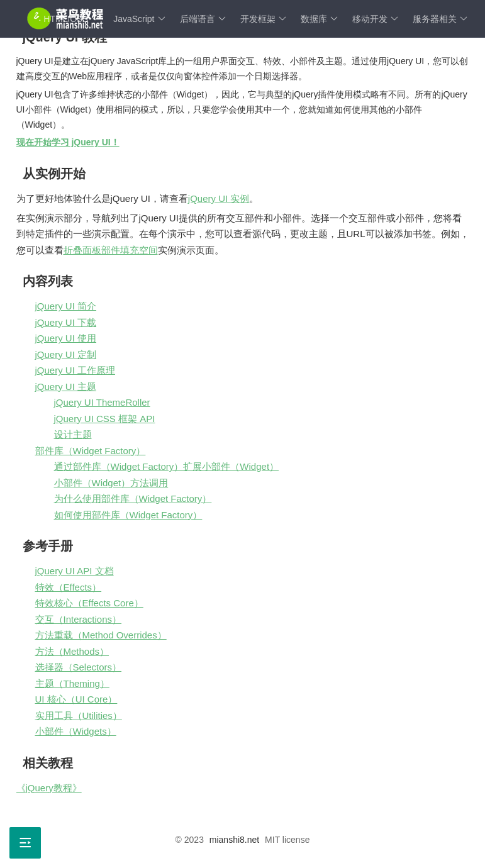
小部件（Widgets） (76, 731)
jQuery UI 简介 (66, 306)
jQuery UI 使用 (66, 338)
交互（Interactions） (79, 619)
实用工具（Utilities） (79, 715)
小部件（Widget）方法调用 (111, 483)
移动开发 (375, 19)
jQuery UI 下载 (66, 322)
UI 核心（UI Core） (76, 699)
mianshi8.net (234, 840)
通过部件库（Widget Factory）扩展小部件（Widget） (167, 466)
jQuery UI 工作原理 (75, 370)
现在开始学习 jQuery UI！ (68, 142)
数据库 (319, 19)
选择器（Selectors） (79, 667)
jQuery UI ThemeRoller (102, 402)
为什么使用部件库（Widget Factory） (133, 498)
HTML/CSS (71, 19)
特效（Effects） (69, 587)
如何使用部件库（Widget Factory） (128, 515)
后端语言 (203, 19)
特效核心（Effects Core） (89, 603)
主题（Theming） (72, 683)
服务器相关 (440, 19)
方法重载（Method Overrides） (101, 635)
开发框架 (263, 19)
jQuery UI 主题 (66, 387)
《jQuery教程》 (49, 788)
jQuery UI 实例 (219, 198)
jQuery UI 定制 (66, 354)
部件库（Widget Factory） (91, 451)
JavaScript (139, 19)
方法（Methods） (72, 651)
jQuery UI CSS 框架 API (105, 419)
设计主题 (73, 434)
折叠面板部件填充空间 (111, 250)
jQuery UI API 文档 (75, 571)
